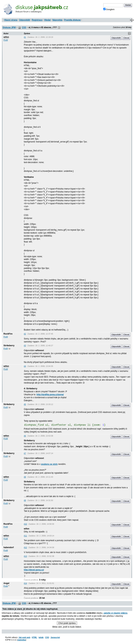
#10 (25, 524)
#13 (25, 556)
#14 (25, 583)
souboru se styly (49, 464)
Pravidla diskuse (72, 20)
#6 (25, 436)
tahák (41, 637)
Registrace (37, 20)
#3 (25, 346)
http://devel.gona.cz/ (34, 570)
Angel (6, 583)
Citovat (126, 38)
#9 (25, 500)
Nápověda (57, 20)
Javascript (55, 637)
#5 (25, 404)
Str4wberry (9, 346)
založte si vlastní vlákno (116, 613)
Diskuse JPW (9, 27)
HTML (34, 637)
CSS (24, 27)
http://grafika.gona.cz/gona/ (50, 395)
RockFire (8, 334)
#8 (25, 477)
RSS (59, 28)
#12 (25, 547)
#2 (25, 334)
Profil (6, 40)
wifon (6, 37)
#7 (25, 453)
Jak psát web (24, 637)
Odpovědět (25, 20)
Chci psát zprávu (67, 623)
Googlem (109, 9)
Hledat (47, 20)
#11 (25, 536)
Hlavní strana (11, 20)
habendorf (9, 547)
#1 (25, 37)
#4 (25, 366)
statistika (22, 640)
